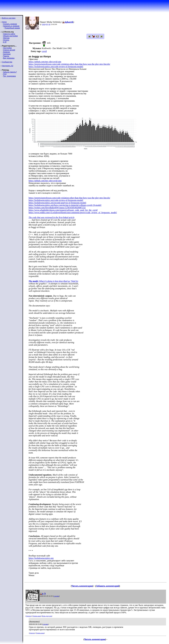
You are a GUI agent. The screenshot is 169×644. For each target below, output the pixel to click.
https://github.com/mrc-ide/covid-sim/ (45, 181)
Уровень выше (37, 616)
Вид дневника (9, 58)
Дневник (6, 52)
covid (44, 51)
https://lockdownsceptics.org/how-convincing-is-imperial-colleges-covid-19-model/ (65, 205)
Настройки (7, 48)
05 (47, 24)
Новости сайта (9, 34)
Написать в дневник (11, 26)
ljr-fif (5, 42)
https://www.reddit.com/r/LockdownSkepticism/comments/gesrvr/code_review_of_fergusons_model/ (73, 213)
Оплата (6, 40)
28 (49, 24)
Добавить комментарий (108, 586)
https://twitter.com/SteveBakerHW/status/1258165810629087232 (57, 208)
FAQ (5, 74)
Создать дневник (10, 24)
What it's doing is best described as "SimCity (53, 281)
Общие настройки (10, 36)
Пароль (6, 56)
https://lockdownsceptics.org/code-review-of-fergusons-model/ (56, 67)
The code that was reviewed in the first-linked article (52, 217)
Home (4, 22)
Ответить (29, 616)
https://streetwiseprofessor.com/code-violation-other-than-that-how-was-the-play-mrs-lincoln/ (69, 64)
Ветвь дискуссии (47, 616)
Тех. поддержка (9, 76)
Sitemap (6, 38)
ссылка (56, 596)
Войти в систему (9, 18)
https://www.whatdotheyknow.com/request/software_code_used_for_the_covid (63, 210)
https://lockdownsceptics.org (41, 558)
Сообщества (7, 62)
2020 (44, 24)
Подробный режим (12, 28)
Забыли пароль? (10, 72)
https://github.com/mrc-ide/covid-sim (45, 62)
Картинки (7, 54)
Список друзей (9, 50)
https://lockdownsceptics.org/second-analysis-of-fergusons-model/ (57, 203)
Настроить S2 (8, 66)
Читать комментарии (82, 586)
